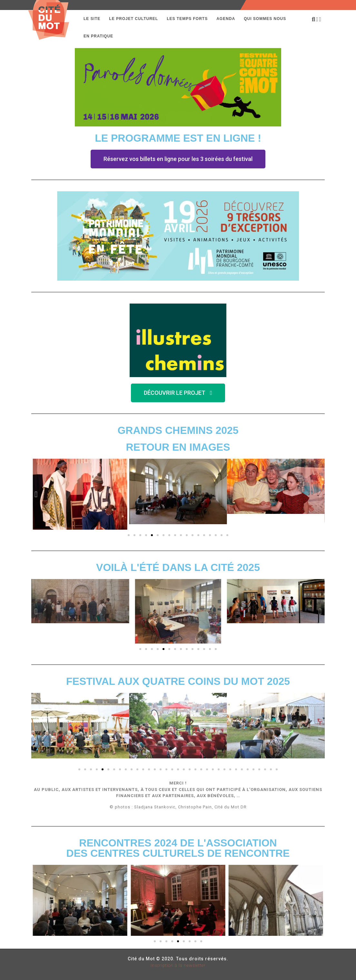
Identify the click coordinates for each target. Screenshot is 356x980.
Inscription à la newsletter (178, 965)
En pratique (98, 36)
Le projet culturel (133, 19)
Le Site (92, 19)
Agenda (226, 19)
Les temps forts (187, 19)
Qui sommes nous (265, 19)
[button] (178, 159)
